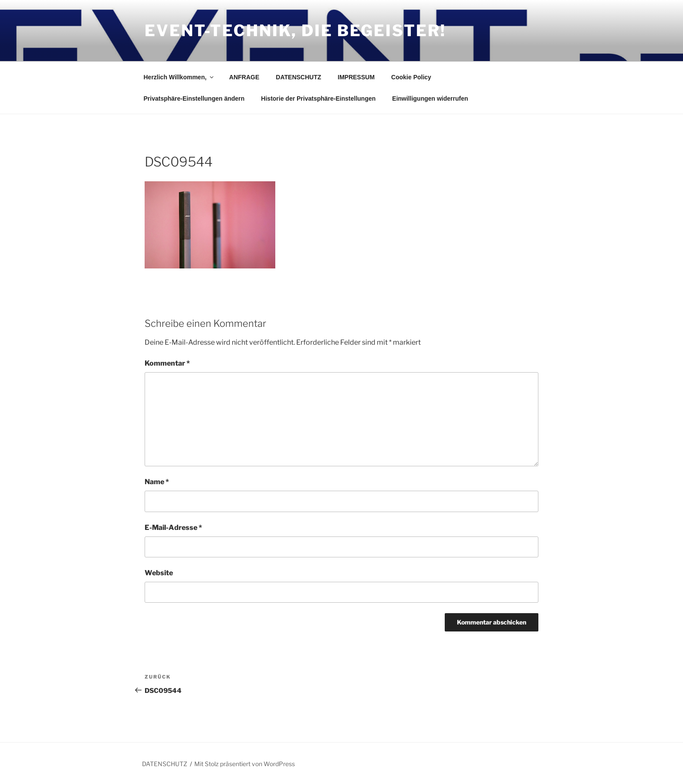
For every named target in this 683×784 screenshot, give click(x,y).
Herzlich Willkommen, (179, 77)
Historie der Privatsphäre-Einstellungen (318, 98)
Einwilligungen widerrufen (430, 98)
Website (159, 573)
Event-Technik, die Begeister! (295, 31)
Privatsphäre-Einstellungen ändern (194, 98)
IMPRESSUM (356, 77)
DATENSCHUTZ (298, 77)
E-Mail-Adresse (173, 528)
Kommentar (167, 363)
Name (157, 482)
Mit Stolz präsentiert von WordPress (245, 764)
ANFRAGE (244, 77)
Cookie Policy (411, 77)
